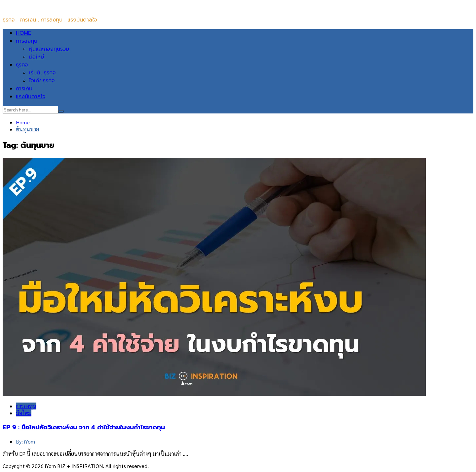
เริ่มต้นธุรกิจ (42, 73)
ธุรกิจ (22, 65)
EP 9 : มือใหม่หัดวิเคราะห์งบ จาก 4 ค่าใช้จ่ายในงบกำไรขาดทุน (84, 427)
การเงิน (24, 89)
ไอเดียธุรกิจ (42, 81)
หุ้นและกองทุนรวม (49, 49)
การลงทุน (27, 41)
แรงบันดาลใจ (31, 97)
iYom (30, 441)
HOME (23, 33)
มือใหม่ (37, 57)
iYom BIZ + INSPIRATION (32, 7)
